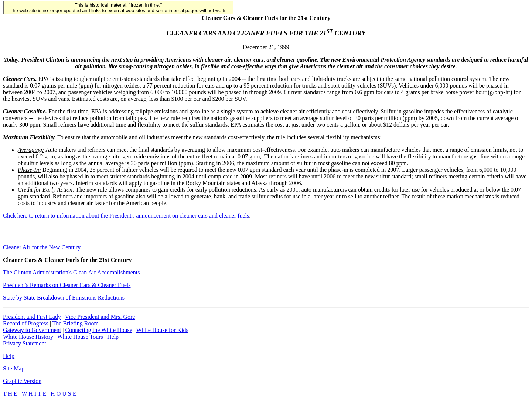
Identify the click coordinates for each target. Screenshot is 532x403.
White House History (28, 337)
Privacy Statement (25, 343)
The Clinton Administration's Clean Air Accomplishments (71, 272)
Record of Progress (26, 323)
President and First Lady (32, 317)
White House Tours (80, 337)
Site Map (14, 368)
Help (113, 337)
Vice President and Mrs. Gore (100, 317)
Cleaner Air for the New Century (42, 247)
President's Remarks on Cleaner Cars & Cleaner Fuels (67, 285)
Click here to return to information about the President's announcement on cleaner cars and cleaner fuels (126, 216)
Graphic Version (22, 381)
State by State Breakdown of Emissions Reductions (64, 298)
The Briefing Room (76, 323)
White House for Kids (162, 330)
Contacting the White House (98, 330)
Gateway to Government (32, 330)
